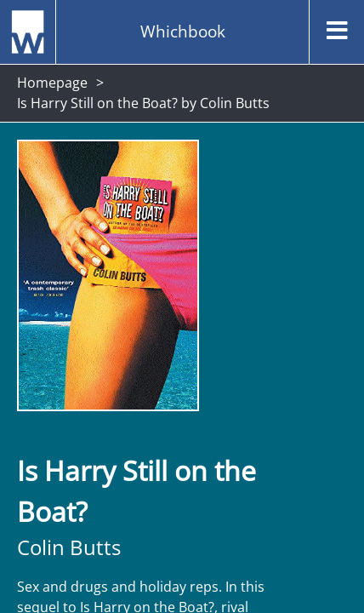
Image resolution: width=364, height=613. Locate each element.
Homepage (52, 83)
